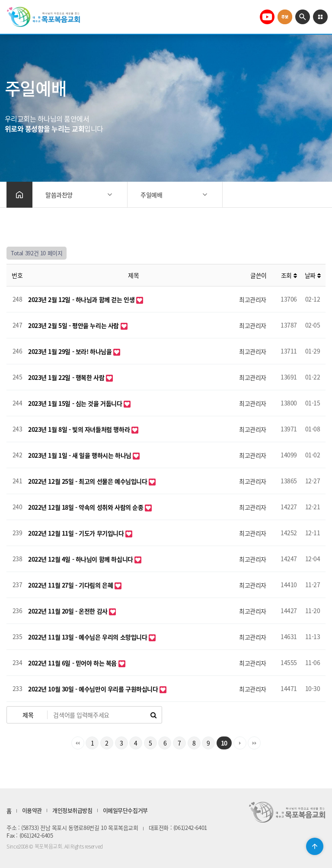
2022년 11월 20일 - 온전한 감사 (69, 611)
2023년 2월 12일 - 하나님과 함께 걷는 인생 (82, 299)
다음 (240, 743)
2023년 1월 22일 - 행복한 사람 (67, 377)
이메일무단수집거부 (125, 810)
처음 (78, 743)
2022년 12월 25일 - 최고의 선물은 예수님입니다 (88, 481)
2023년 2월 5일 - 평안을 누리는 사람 (74, 325)
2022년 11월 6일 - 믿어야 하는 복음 (73, 663)
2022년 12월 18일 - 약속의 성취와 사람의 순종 (86, 507)
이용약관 (32, 810)
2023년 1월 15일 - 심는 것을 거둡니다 (76, 403)
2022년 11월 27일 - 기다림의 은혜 (71, 585)
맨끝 (254, 743)
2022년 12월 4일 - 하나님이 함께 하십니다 (81, 559)
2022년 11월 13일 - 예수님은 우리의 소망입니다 (88, 637)
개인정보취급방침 (72, 810)
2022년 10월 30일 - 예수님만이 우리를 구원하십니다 (94, 689)
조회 (289, 275)
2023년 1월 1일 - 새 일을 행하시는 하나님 (80, 455)
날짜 (313, 275)
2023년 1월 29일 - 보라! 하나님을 (71, 351)
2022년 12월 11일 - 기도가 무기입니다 (77, 533)
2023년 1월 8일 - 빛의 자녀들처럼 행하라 (80, 429)
